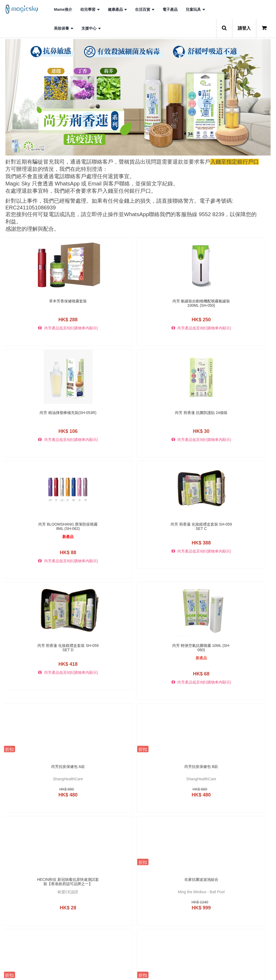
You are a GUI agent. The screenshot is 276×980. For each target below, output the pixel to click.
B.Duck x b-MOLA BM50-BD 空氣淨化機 (241, 910)
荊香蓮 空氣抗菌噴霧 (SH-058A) (104, 784)
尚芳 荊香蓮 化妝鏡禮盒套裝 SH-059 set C (104, 420)
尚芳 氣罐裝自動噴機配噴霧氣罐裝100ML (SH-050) (104, 303)
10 (178, 967)
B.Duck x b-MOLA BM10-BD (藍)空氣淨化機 (104, 910)
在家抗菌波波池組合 (240, 544)
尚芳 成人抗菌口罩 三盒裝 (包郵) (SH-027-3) (104, 658)
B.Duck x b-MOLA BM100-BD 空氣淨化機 (172, 910)
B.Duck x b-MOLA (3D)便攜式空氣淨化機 (241, 784)
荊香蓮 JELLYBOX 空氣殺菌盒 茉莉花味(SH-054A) (240, 658)
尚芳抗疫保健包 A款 (36, 544)
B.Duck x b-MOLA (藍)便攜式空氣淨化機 (36, 910)
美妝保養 (64, 28)
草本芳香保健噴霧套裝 (36, 301)
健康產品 (118, 9)
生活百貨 (145, 9)
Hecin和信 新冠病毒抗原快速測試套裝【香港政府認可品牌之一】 (172, 546)
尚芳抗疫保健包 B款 (104, 544)
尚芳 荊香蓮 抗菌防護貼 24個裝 (241, 303)
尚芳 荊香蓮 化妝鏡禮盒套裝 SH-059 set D (172, 420)
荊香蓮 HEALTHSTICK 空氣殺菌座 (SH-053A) (172, 658)
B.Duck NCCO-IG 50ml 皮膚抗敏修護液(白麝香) (172, 784)
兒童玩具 (195, 9)
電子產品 (170, 9)
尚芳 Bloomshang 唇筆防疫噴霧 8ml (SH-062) (36, 420)
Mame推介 (63, 9)
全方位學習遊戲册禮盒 (36, 656)
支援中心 (91, 28)
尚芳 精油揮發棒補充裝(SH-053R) (172, 303)
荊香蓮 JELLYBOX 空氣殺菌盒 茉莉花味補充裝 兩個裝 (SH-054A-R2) (36, 784)
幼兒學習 (90, 9)
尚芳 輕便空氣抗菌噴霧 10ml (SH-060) (240, 420)
